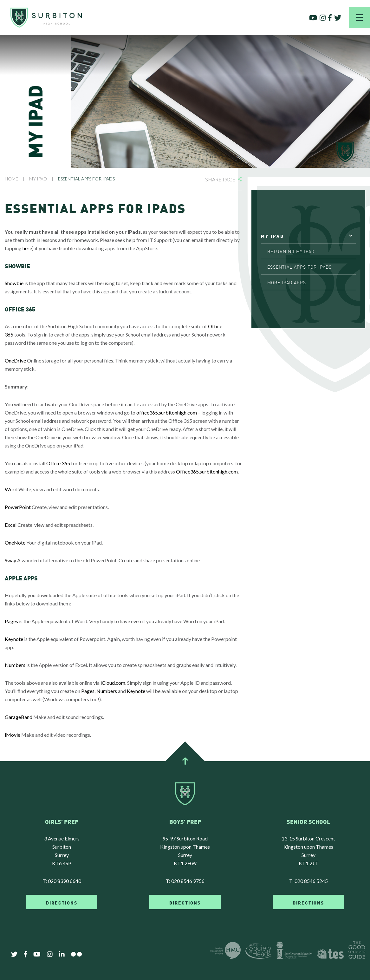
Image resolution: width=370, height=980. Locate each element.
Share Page (220, 179)
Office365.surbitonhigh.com (207, 471)
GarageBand (19, 717)
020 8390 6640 (65, 881)
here (27, 248)
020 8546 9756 (188, 881)
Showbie (14, 283)
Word (11, 489)
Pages (11, 621)
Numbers (15, 665)
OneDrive (15, 360)
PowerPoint (18, 507)
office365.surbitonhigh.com (167, 412)
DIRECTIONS (62, 902)
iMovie (13, 735)
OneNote (15, 542)
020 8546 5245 (311, 881)
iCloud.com (113, 683)
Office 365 (58, 463)
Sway (10, 560)
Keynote (14, 639)
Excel (11, 525)
